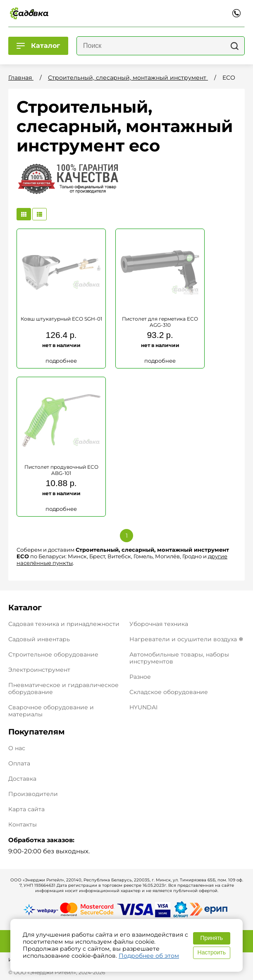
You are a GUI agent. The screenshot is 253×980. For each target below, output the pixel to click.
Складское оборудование (169, 692)
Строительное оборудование (53, 654)
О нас (17, 748)
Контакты (23, 825)
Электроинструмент (39, 670)
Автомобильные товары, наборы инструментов (179, 658)
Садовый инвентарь (39, 639)
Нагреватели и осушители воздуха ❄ (186, 639)
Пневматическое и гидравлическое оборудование (63, 688)
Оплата (19, 764)
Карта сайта (26, 809)
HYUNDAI (143, 707)
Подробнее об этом (149, 956)
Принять (211, 938)
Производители (33, 794)
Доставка (22, 779)
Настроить (212, 952)
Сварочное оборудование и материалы (51, 711)
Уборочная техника (159, 624)
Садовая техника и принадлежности (64, 624)
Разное (140, 677)
